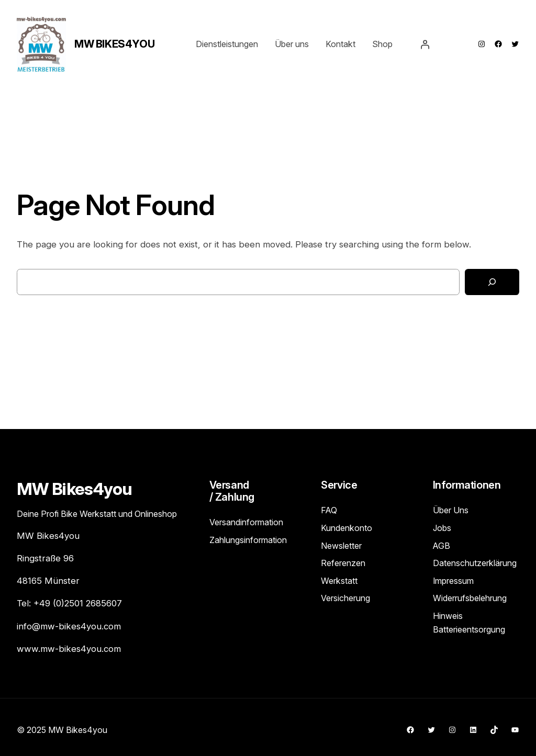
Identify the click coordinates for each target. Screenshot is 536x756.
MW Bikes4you (114, 44)
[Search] (492, 282)
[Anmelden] (425, 44)
